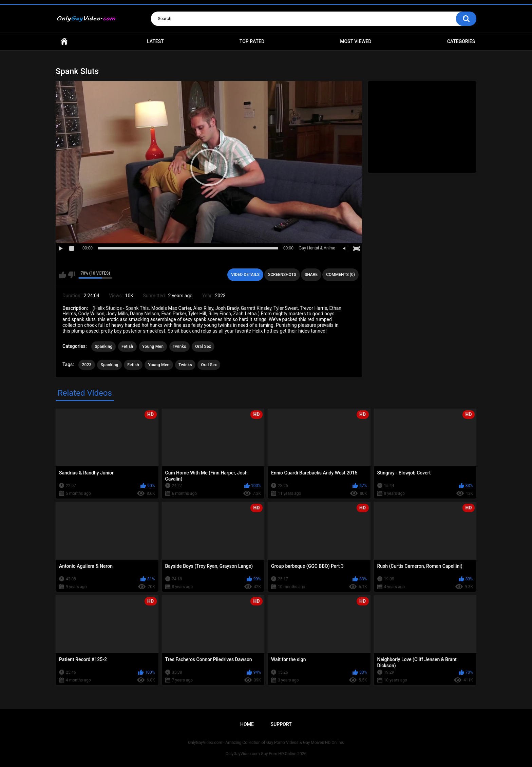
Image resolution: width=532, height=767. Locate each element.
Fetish (127, 347)
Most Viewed (356, 41)
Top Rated (252, 41)
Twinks (179, 347)
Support (281, 724)
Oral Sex (203, 347)
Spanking (103, 347)
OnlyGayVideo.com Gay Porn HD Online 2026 (266, 754)
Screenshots (282, 275)
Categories (461, 41)
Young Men (153, 347)
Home (64, 42)
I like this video (63, 275)
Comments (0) (340, 275)
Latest (155, 41)
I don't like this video (71, 275)
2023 (87, 365)
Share (311, 275)
